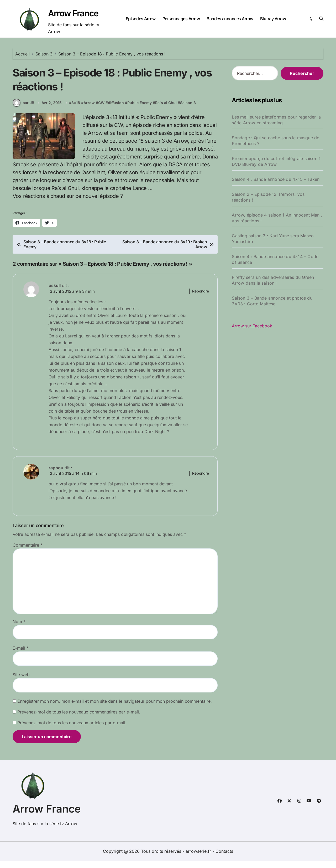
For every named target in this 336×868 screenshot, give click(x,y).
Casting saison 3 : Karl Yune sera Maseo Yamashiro (273, 239)
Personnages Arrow (181, 19)
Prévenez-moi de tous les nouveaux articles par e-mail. (72, 730)
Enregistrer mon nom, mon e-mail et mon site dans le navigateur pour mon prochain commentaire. (115, 708)
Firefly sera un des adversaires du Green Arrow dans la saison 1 (273, 280)
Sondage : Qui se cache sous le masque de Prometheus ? (275, 141)
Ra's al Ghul (166, 109)
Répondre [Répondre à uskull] (201, 298)
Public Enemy (140, 109)
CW (102, 109)
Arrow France (73, 13)
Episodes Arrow (141, 19)
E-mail (21, 655)
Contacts (224, 859)
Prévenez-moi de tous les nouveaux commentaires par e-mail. (79, 719)
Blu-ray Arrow (273, 19)
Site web (21, 682)
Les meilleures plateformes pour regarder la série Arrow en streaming (276, 120)
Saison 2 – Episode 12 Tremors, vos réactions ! (268, 197)
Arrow (90, 109)
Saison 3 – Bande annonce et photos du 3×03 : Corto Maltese (272, 301)
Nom (19, 629)
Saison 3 (188, 109)
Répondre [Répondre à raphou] (201, 480)
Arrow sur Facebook (252, 326)
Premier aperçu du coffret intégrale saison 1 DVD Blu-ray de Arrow (276, 161)
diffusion (116, 109)
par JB (23, 109)
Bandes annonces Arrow (230, 19)
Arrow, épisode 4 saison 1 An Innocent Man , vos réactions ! (277, 218)
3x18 (76, 109)
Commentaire (28, 552)
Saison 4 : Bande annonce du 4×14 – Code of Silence (275, 259)
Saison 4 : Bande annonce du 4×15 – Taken (276, 179)
